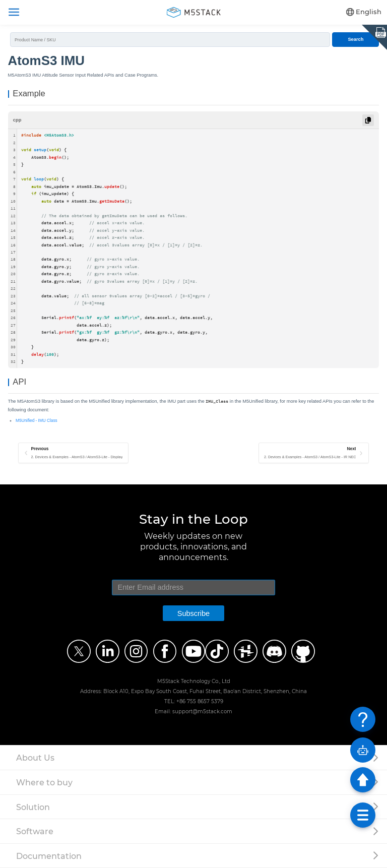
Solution (33, 807)
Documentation (49, 856)
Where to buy (44, 782)
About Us (35, 758)
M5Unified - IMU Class (37, 421)
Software (35, 831)
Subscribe (193, 613)
